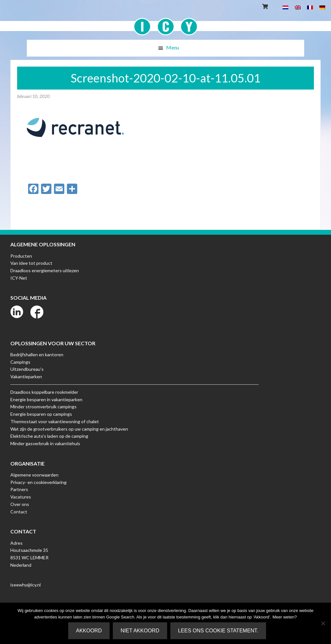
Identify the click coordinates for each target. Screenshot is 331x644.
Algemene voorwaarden (34, 475)
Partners (19, 489)
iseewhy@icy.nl (26, 585)
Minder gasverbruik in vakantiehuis (45, 443)
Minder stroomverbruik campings (43, 407)
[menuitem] (285, 7)
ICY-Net (19, 278)
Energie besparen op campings (41, 414)
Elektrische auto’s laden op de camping (49, 436)
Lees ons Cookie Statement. (218, 631)
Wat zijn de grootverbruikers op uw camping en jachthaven (69, 429)
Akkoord (89, 631)
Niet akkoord (140, 631)
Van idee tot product (31, 263)
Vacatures (21, 497)
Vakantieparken (26, 376)
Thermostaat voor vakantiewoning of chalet (55, 421)
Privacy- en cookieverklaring (38, 482)
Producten (21, 256)
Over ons (20, 504)
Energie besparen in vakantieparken (46, 399)
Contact (19, 512)
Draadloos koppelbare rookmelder (44, 392)
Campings (20, 362)
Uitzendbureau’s (27, 369)
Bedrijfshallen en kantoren (37, 354)
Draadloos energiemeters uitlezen (45, 270)
